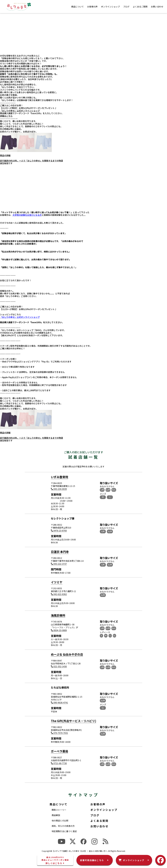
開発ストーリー (59, 810)
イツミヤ (57, 582)
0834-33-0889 (59, 630)
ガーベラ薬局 (59, 751)
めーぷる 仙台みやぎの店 (67, 654)
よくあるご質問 (140, 7)
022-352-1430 (59, 666)
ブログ (126, 7)
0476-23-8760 (59, 531)
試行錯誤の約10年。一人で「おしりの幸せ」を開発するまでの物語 (31, 161)
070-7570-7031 (59, 733)
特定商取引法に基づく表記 (64, 831)
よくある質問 (99, 821)
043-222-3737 (59, 564)
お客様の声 (92, 7)
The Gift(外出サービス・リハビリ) (74, 721)
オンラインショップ (110, 7)
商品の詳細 (5, 155)
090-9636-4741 (59, 703)
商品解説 (56, 815)
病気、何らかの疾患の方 (63, 826)
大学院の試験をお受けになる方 (27, 215)
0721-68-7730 (59, 763)
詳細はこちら (6, 116)
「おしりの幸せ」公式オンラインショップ (20, 111)
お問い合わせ (157, 7)
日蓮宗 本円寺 (60, 552)
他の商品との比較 (60, 820)
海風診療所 (58, 615)
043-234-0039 (59, 489)
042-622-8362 (59, 594)
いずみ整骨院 (59, 477)
